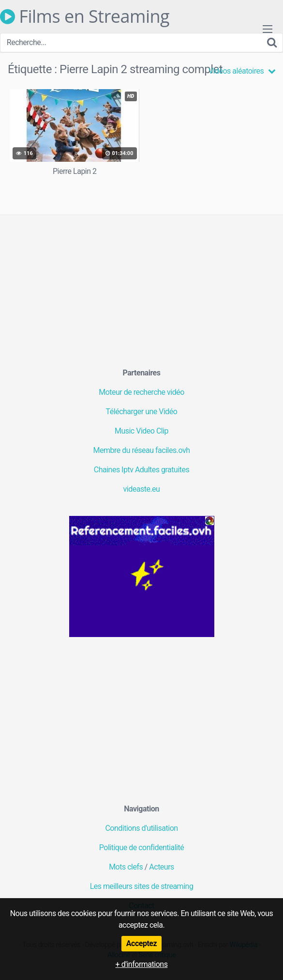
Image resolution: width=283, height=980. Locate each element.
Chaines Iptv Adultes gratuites (142, 470)
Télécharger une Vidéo (142, 412)
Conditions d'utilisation (141, 828)
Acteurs (162, 867)
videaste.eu (142, 489)
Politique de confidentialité (141, 848)
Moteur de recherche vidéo (141, 392)
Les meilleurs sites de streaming (142, 886)
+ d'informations (142, 964)
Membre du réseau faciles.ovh (142, 450)
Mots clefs (126, 867)
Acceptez (141, 943)
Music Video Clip (141, 431)
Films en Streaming (85, 16)
